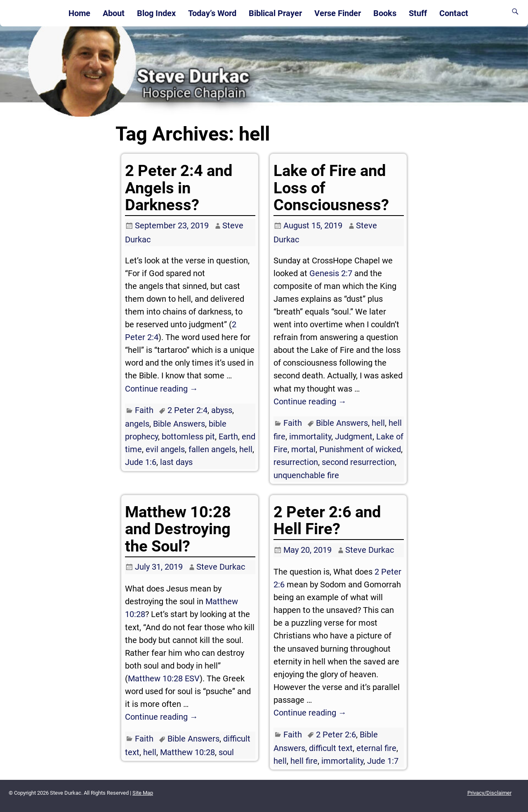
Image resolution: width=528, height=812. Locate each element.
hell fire (304, 761)
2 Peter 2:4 (187, 410)
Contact (454, 13)
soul (226, 752)
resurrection (296, 462)
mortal (303, 449)
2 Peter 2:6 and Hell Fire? (327, 520)
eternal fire (376, 748)
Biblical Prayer (275, 13)
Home (79, 13)
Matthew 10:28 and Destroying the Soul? (178, 529)
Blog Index (156, 13)
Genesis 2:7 (331, 273)
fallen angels (212, 449)
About (114, 13)
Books (385, 13)
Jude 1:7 (383, 761)
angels (137, 424)
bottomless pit (188, 437)
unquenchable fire (306, 475)
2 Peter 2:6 (336, 735)
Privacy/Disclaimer (489, 793)
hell (246, 449)
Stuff (418, 13)
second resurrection (358, 462)
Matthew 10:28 (187, 752)
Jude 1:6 (141, 462)
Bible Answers (179, 424)
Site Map (143, 793)
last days (176, 462)
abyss (222, 410)
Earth (228, 437)
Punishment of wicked (360, 449)
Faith (144, 410)
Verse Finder (338, 13)
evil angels (165, 449)
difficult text (331, 748)
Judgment (354, 437)
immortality (310, 437)
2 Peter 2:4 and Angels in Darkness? (179, 188)
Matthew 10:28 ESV (164, 678)
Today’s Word (212, 13)
